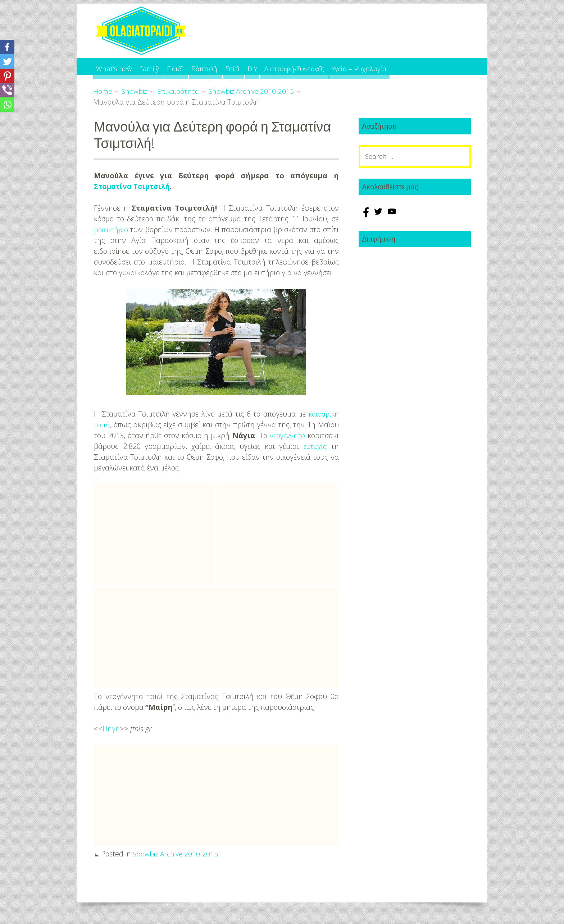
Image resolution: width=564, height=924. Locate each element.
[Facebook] (7, 47)
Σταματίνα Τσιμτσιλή (135, 186)
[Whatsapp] (7, 105)
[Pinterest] (7, 76)
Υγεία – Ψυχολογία (423, 66)
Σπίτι (269, 66)
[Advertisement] (154, 534)
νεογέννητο (286, 435)
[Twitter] (7, 61)
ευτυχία (315, 446)
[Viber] (7, 90)
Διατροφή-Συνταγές (346, 66)
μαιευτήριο (112, 229)
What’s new (116, 66)
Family (160, 66)
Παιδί (195, 66)
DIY (298, 66)
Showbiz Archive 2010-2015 (176, 854)
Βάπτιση (232, 66)
